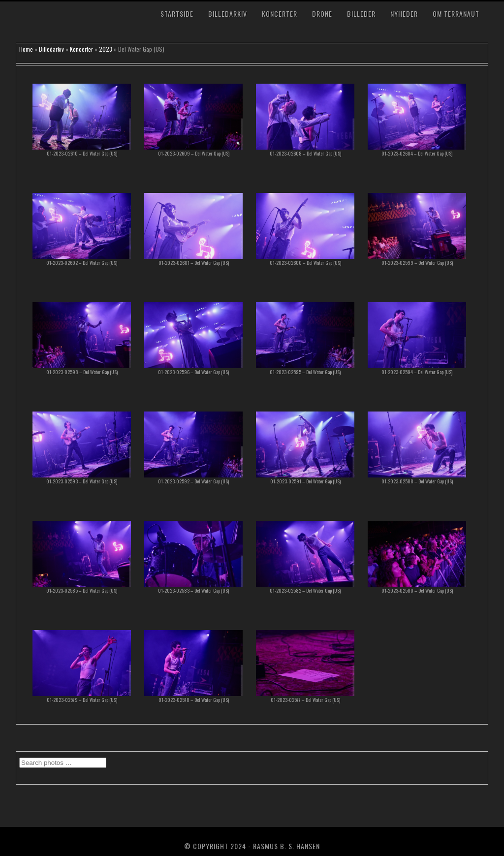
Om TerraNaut (456, 14)
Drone (322, 14)
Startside (177, 14)
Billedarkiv (228, 14)
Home (26, 49)
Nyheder (404, 14)
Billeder (361, 14)
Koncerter (280, 14)
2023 (106, 49)
